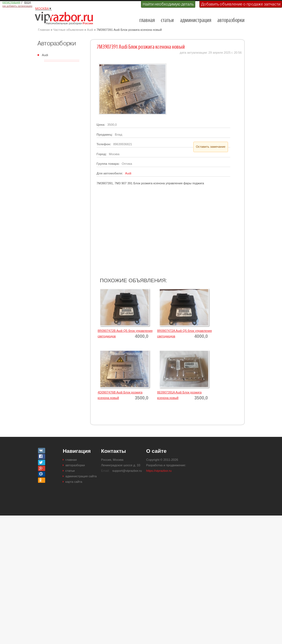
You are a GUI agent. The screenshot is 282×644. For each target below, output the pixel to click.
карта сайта (74, 482)
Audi (90, 30)
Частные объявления (68, 30)
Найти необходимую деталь (168, 4)
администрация (196, 20)
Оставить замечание (211, 147)
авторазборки (231, 20)
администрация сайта (81, 476)
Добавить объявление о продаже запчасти (241, 4)
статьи (167, 20)
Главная (44, 30)
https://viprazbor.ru (159, 471)
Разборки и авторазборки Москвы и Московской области (66, 18)
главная (147, 20)
